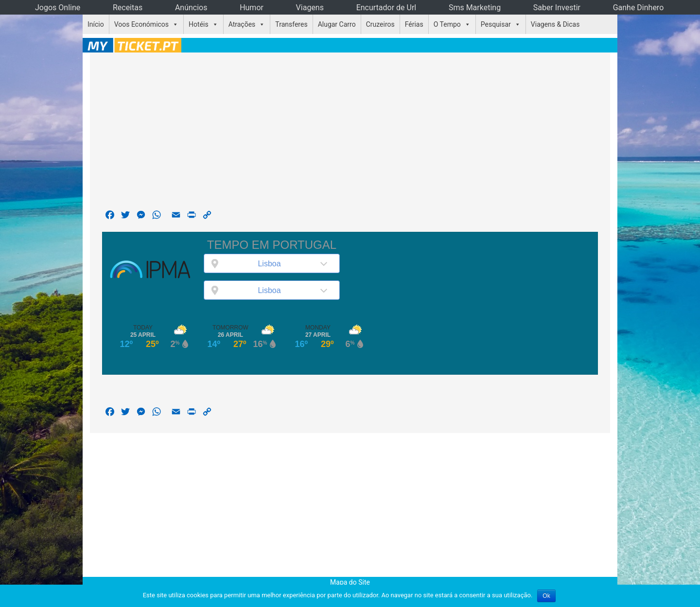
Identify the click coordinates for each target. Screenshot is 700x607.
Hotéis (199, 24)
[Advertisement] (350, 133)
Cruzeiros (380, 24)
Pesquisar (496, 24)
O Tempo (447, 24)
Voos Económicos (141, 24)
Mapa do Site (350, 582)
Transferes (291, 24)
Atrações (242, 24)
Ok (546, 596)
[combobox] (272, 263)
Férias (414, 24)
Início (96, 24)
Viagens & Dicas (555, 24)
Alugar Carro (337, 24)
